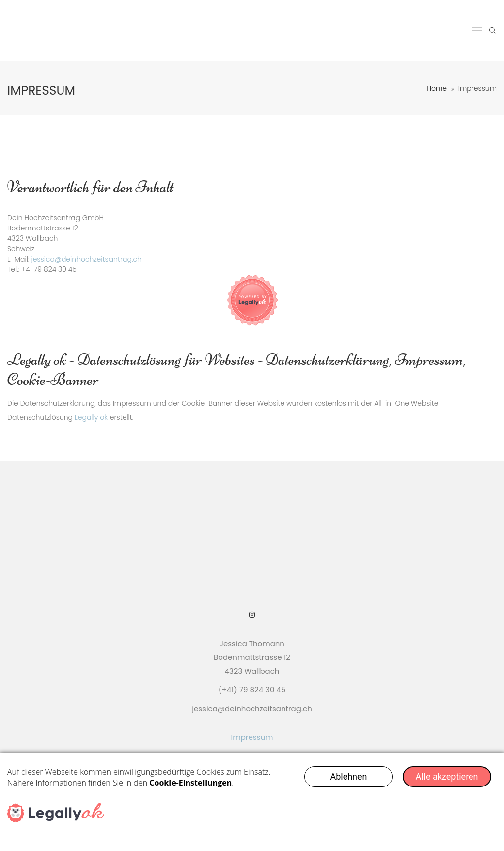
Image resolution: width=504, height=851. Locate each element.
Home (437, 88)
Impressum (252, 737)
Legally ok (91, 417)
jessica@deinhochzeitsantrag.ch (86, 259)
